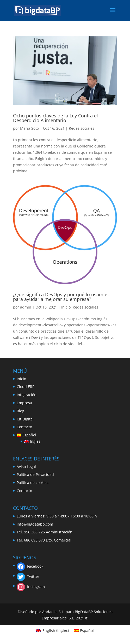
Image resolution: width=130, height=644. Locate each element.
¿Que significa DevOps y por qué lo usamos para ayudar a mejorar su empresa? (61, 297)
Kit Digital (25, 419)
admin (26, 307)
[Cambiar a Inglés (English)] (52, 630)
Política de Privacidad (35, 474)
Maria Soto (29, 128)
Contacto (24, 427)
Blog (20, 411)
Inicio (66, 307)
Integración (27, 395)
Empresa (24, 403)
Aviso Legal (26, 467)
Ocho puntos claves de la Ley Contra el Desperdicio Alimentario (55, 118)
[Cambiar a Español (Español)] (84, 630)
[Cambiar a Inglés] (32, 441)
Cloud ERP (26, 387)
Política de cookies (33, 483)
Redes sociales (82, 128)
